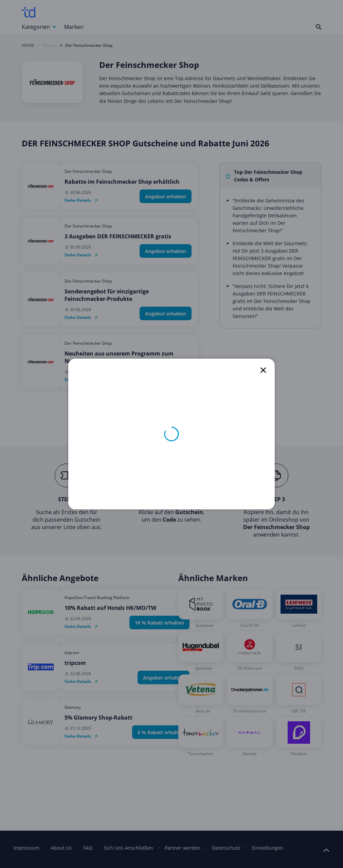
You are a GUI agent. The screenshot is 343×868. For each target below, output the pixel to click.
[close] (263, 370)
